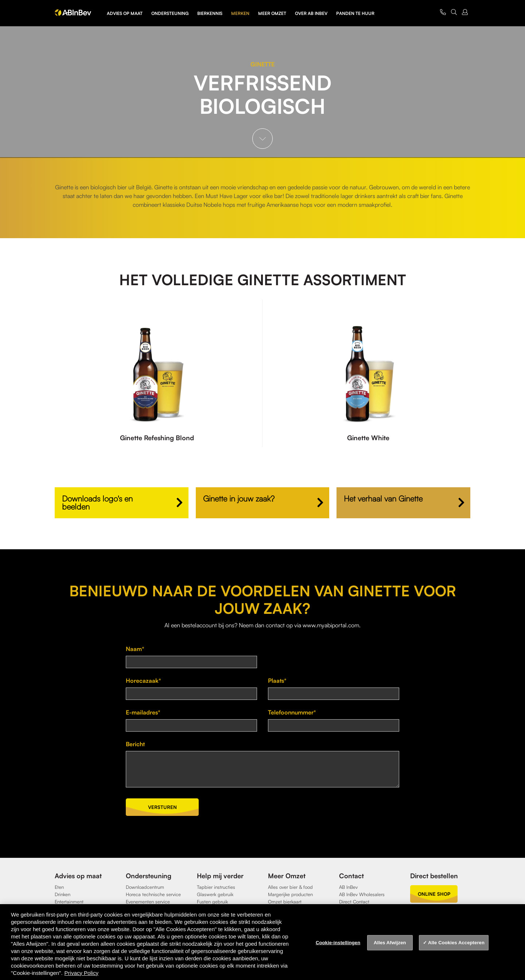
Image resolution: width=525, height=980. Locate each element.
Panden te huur (355, 13)
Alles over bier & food (290, 887)
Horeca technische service (153, 894)
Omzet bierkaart (285, 902)
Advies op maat (125, 13)
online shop (434, 894)
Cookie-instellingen (338, 943)
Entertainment (69, 902)
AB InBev (348, 887)
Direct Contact (354, 902)
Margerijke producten (290, 894)
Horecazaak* (143, 681)
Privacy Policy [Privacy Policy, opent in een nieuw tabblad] (81, 973)
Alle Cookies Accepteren (456, 943)
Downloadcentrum (145, 887)
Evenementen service (148, 902)
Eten (59, 887)
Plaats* (277, 681)
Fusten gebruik (212, 902)
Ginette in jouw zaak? (239, 498)
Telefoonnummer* (292, 712)
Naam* (135, 649)
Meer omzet (272, 13)
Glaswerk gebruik (215, 894)
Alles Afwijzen (390, 943)
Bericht (135, 744)
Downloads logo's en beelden (97, 502)
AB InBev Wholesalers (362, 894)
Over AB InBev (311, 13)
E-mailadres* (143, 712)
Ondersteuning (170, 13)
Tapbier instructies (216, 887)
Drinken (63, 894)
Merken (240, 13)
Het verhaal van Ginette (383, 498)
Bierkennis (210, 13)
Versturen (162, 807)
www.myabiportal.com (331, 625)
